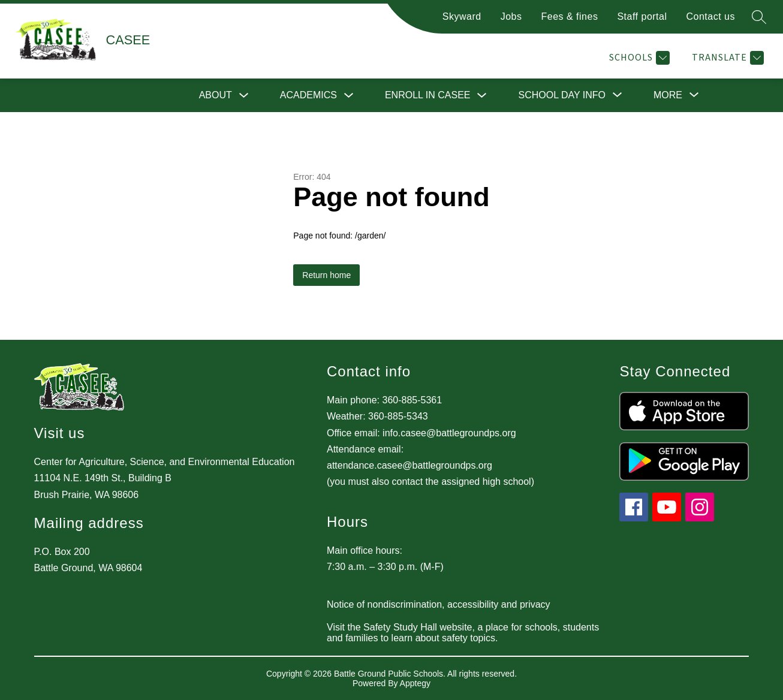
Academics (308, 95)
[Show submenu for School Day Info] (562, 95)
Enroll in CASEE (428, 95)
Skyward (462, 16)
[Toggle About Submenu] (244, 96)
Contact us (711, 16)
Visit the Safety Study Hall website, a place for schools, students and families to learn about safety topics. (463, 633)
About (216, 95)
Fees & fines (569, 16)
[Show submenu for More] (668, 95)
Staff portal (642, 16)
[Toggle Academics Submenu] (349, 96)
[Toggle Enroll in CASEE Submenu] (482, 96)
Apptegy (415, 683)
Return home (326, 275)
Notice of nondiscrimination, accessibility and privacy (439, 604)
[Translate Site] (726, 58)
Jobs (511, 16)
